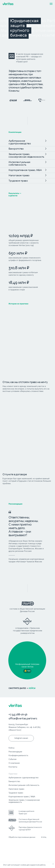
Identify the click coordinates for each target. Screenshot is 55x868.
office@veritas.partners (23, 719)
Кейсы (11, 748)
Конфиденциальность (18, 756)
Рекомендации (15, 504)
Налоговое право (19, 176)
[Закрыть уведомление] (53, 864)
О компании (14, 763)
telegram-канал (21, 738)
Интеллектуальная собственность (19, 164)
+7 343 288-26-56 (18, 715)
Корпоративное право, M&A (25, 170)
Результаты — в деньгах (15, 195)
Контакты (13, 767)
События (12, 759)
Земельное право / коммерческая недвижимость (24, 801)
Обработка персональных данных (22, 837)
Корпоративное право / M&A (22, 797)
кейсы (22, 688)
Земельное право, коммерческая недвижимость (26, 156)
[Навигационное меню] (51, 4)
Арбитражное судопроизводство (20, 142)
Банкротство (16, 149)
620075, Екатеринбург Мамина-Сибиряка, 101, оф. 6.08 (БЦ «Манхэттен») (24, 727)
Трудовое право (18, 181)
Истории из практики (18, 304)
